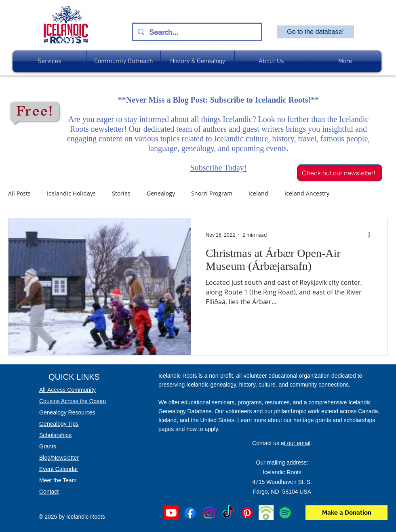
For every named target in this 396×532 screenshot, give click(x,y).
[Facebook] (190, 513)
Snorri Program (212, 193)
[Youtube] (171, 513)
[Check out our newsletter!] (340, 173)
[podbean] (266, 513)
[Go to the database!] (315, 32)
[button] (49, 61)
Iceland (258, 193)
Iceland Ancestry (307, 193)
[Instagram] (209, 513)
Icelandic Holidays (71, 193)
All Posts (19, 193)
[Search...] (197, 32)
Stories (121, 193)
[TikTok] (228, 513)
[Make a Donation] (346, 513)
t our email (297, 443)
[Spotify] (285, 513)
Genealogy (161, 193)
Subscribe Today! (219, 168)
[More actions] (372, 235)
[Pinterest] (247, 513)
